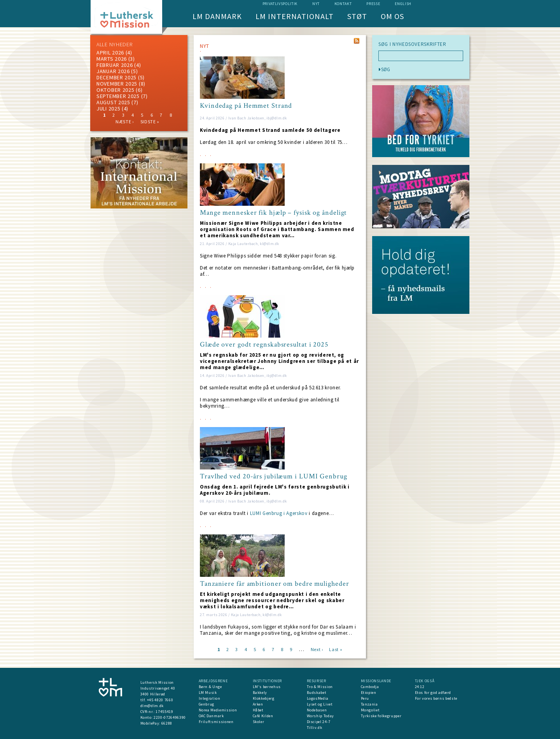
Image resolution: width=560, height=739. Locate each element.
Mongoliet (370, 710)
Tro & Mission (320, 687)
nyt (316, 4)
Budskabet (317, 693)
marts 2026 (112, 59)
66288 (167, 723)
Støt (357, 16)
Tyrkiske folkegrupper (381, 716)
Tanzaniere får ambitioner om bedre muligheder (275, 584)
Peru (365, 698)
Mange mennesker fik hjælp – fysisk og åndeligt (273, 213)
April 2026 (110, 53)
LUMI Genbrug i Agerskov (279, 513)
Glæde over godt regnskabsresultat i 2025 (264, 345)
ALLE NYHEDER (114, 44)
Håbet (258, 710)
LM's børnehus (267, 687)
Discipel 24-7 (319, 722)
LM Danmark (217, 16)
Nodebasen (317, 710)
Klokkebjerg (264, 698)
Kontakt (343, 4)
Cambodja (370, 687)
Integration (210, 698)
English (403, 4)
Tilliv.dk (315, 728)
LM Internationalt (295, 16)
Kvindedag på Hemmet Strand (246, 106)
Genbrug (207, 704)
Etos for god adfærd (433, 693)
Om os (392, 16)
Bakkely (260, 693)
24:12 (420, 687)
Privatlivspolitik (280, 4)
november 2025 (117, 84)
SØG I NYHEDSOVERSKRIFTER (412, 44)
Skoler (259, 722)
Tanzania (369, 704)
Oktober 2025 (115, 90)
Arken (258, 704)
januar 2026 (113, 71)
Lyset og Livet (320, 704)
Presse (373, 4)
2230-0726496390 (170, 717)
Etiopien (369, 693)
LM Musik (208, 693)
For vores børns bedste (436, 698)
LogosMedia (318, 698)
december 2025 (116, 77)
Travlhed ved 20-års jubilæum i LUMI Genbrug (274, 476)
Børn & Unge (210, 687)
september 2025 (118, 96)
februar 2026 (115, 65)
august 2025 (113, 102)
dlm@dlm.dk (152, 706)
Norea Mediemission (218, 710)
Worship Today (320, 716)
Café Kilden (263, 716)
